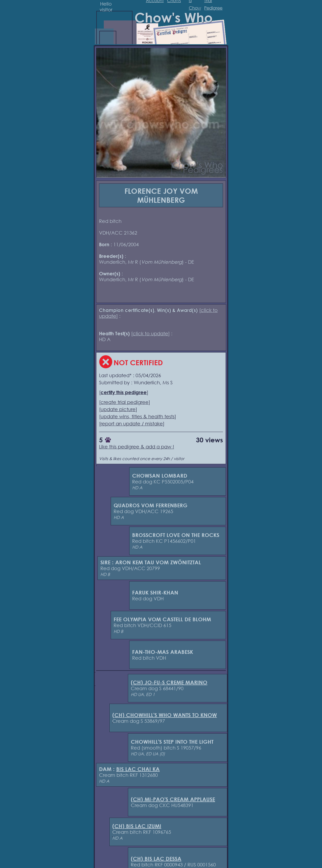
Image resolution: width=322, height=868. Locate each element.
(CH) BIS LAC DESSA (156, 859)
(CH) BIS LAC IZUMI (137, 826)
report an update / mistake (132, 424)
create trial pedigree (125, 402)
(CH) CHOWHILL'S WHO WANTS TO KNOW (165, 715)
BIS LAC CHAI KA (138, 769)
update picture (118, 409)
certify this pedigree (124, 392)
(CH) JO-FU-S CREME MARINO (169, 682)
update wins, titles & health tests (138, 416)
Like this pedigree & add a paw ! (137, 447)
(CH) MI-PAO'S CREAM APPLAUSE (173, 799)
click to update (150, 333)
